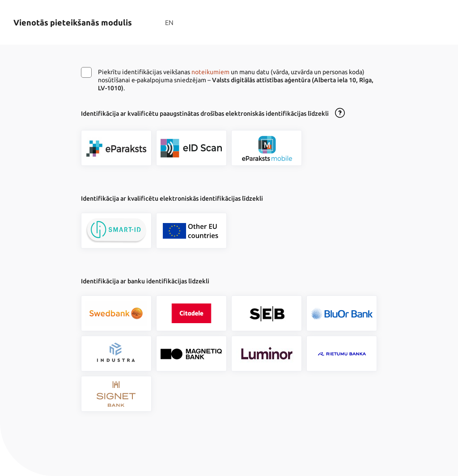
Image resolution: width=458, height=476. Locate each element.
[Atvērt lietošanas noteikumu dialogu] (340, 114)
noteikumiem (210, 72)
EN (169, 23)
